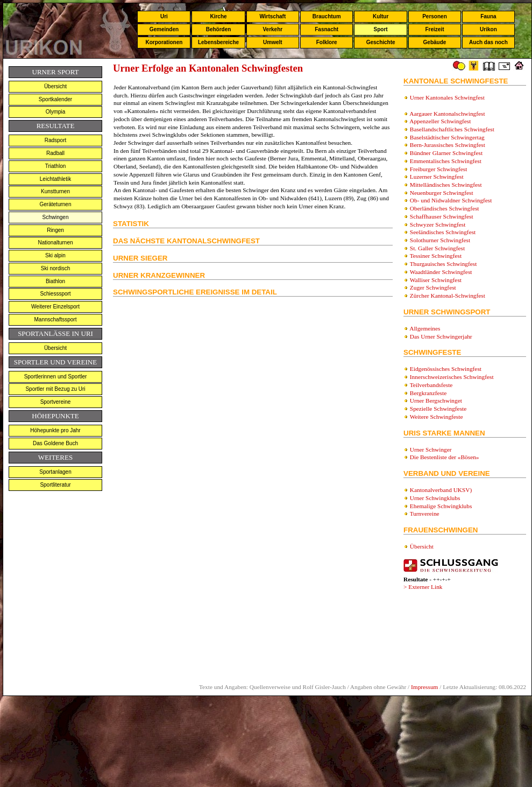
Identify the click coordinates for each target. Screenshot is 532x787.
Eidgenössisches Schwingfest (446, 369)
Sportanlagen (55, 472)
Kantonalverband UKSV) (441, 490)
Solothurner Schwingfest (440, 240)
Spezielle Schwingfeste (438, 409)
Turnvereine (425, 514)
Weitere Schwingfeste (437, 417)
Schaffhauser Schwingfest (442, 216)
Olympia (56, 112)
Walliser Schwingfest (436, 280)
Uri (164, 16)
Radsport (56, 140)
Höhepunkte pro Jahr (55, 430)
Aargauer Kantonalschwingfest (447, 114)
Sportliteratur (55, 485)
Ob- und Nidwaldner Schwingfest (451, 200)
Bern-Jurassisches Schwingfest (448, 145)
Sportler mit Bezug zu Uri (55, 389)
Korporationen (164, 42)
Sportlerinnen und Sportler (56, 377)
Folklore (327, 42)
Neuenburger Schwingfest (442, 193)
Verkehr (272, 29)
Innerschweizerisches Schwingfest (452, 377)
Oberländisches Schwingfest (445, 208)
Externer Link (425, 587)
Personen (435, 16)
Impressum (424, 687)
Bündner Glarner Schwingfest (446, 153)
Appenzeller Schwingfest (440, 121)
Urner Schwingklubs (435, 498)
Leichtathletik (55, 179)
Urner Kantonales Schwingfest (447, 97)
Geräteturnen (56, 204)
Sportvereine (56, 402)
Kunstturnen (55, 191)
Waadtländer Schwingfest (441, 272)
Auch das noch (488, 42)
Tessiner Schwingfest (436, 256)
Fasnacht (327, 29)
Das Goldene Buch (55, 443)
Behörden (219, 29)
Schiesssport (55, 294)
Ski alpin (55, 255)
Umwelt (273, 42)
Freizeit (434, 29)
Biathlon (55, 281)
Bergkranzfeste (428, 393)
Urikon (488, 29)
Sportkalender (55, 99)
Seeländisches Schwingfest (443, 232)
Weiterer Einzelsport (55, 307)
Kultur (381, 16)
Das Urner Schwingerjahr (441, 336)
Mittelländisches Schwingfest (446, 185)
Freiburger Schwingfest (438, 169)
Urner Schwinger (430, 449)
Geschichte (381, 42)
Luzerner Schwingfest (437, 177)
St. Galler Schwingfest (437, 248)
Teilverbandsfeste (431, 385)
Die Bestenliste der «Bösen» (445, 457)
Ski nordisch (55, 268)
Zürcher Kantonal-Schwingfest (448, 296)
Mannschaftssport (56, 319)
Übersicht (55, 86)
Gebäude (435, 42)
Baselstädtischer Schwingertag (447, 137)
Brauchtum (327, 16)
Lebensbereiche (218, 42)
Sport (381, 29)
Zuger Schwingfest (433, 287)
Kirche (218, 16)
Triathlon (56, 166)
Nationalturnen (55, 243)
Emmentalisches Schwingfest (446, 161)
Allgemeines (425, 328)
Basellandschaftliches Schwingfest (452, 129)
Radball (55, 153)
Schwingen (56, 217)
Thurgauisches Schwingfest (444, 264)
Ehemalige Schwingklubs (441, 506)
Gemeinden (164, 29)
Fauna (488, 16)
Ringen (55, 230)
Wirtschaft (272, 16)
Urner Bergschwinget (436, 400)
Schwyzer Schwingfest (438, 224)
